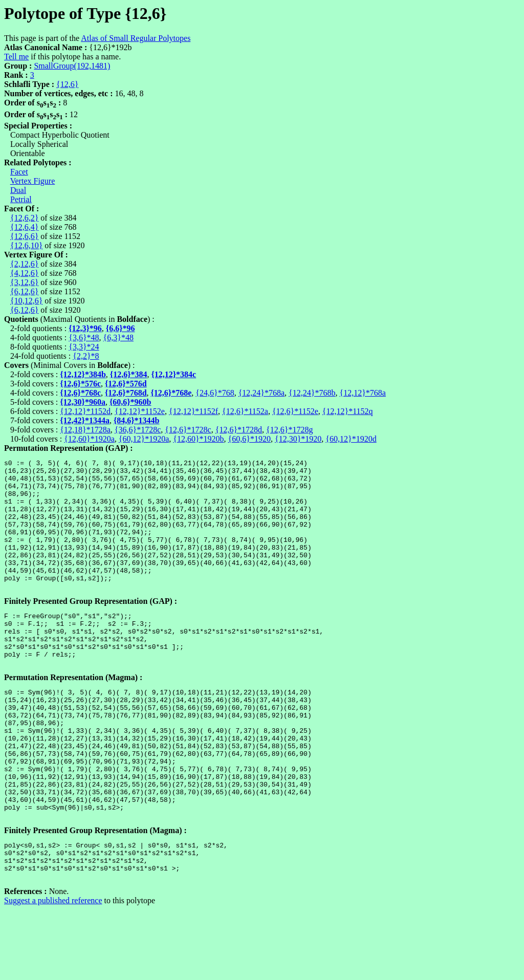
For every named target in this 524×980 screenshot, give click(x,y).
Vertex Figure (33, 181)
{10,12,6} (26, 301)
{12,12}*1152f (193, 411)
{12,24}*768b (312, 393)
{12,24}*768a (261, 393)
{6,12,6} (24, 291)
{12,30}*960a (83, 402)
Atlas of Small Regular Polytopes (136, 38)
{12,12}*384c (173, 374)
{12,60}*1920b (198, 439)
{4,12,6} (24, 273)
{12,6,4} (24, 227)
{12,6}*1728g (289, 430)
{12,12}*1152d (85, 411)
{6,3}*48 (118, 337)
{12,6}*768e (171, 393)
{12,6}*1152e (295, 411)
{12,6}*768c (80, 393)
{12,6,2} (24, 218)
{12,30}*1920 (298, 439)
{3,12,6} (24, 282)
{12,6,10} (26, 245)
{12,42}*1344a (85, 420)
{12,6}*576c (80, 384)
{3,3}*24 (84, 347)
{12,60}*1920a (89, 439)
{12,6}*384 (129, 374)
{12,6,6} (24, 236)
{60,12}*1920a (144, 439)
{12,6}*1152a (245, 411)
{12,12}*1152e (140, 411)
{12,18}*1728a (85, 430)
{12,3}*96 (85, 328)
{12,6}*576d (126, 384)
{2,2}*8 (86, 356)
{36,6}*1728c (138, 430)
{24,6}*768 (215, 393)
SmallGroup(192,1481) (72, 66)
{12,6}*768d (126, 393)
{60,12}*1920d (351, 439)
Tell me (16, 57)
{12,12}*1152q (348, 411)
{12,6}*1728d (239, 430)
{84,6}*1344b (137, 420)
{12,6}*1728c (188, 430)
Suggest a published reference (53, 971)
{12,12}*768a (362, 393)
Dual (18, 190)
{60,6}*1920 (249, 439)
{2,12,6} (24, 264)
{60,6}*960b (130, 402)
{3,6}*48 (84, 337)
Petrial (21, 199)
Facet (19, 172)
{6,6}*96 (121, 328)
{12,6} (67, 84)
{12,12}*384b (83, 374)
